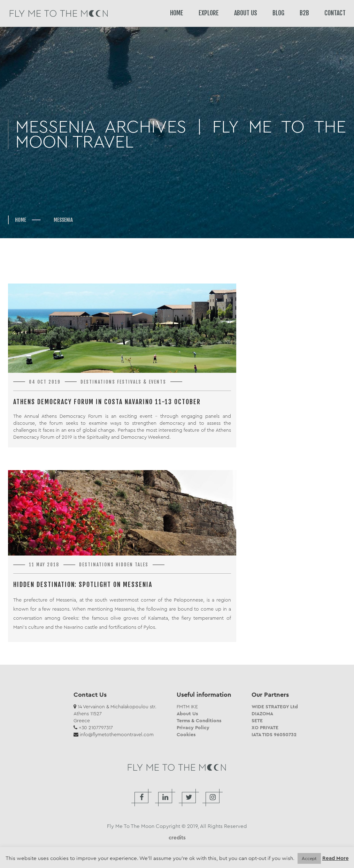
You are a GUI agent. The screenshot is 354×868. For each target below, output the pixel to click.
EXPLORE (209, 13)
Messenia (63, 220)
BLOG (278, 13)
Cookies (186, 734)
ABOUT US (246, 13)
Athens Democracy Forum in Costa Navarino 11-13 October (107, 402)
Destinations (98, 382)
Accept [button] (309, 858)
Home (21, 220)
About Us (187, 714)
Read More (336, 858)
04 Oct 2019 (45, 382)
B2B (304, 13)
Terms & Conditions (199, 720)
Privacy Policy (193, 727)
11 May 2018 (44, 565)
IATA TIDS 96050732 (274, 734)
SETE (257, 720)
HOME (177, 13)
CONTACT (335, 13)
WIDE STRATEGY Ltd (275, 707)
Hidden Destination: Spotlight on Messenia (83, 584)
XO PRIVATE (265, 727)
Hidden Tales (132, 565)
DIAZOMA (262, 714)
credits (177, 838)
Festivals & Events (142, 382)
